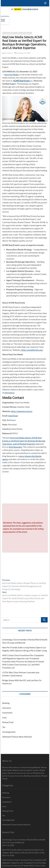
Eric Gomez (7, 53)
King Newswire (16, 447)
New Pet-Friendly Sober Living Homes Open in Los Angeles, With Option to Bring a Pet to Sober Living (23, 851)
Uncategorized (9, 732)
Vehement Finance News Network (17, 33)
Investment (7, 713)
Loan (4, 717)
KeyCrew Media (11, 75)
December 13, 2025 (22, 53)
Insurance (7, 708)
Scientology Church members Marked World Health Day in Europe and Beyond (24, 841)
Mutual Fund (8, 722)
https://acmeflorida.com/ (32, 350)
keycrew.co (9, 393)
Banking (6, 703)
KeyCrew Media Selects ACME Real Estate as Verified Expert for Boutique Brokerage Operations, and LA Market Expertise (24, 441)
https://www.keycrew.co (22, 411)
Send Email (13, 416)
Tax (4, 727)
